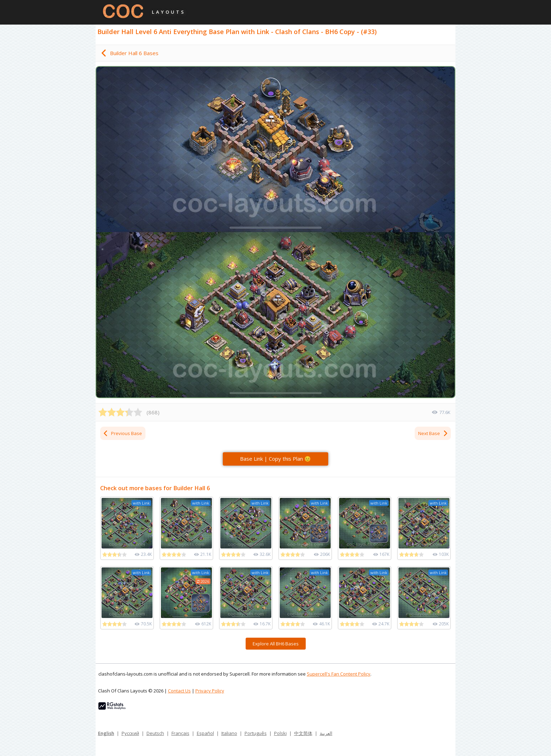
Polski (280, 733)
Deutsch (155, 733)
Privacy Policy (210, 691)
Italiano (229, 733)
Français (180, 733)
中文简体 (303, 733)
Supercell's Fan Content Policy (339, 674)
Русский (130, 733)
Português (256, 733)
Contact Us (179, 691)
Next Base (433, 433)
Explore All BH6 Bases (276, 644)
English (106, 733)
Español (205, 733)
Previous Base (122, 433)
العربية (326, 733)
